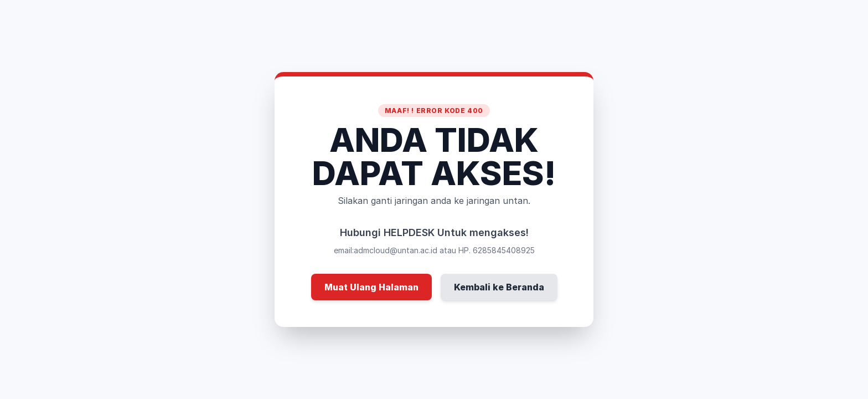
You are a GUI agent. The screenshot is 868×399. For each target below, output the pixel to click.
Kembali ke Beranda (499, 287)
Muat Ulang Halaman (371, 287)
